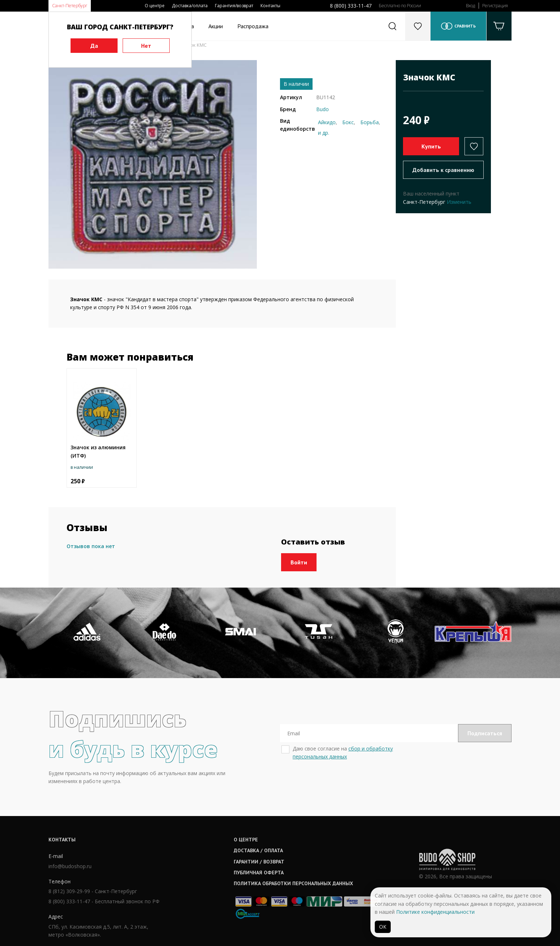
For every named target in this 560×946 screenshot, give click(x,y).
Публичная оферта (259, 873)
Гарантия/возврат (234, 6)
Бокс (348, 122)
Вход (470, 6)
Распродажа (253, 26)
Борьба (370, 122)
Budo (323, 109)
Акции (216, 26)
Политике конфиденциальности (435, 912)
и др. (324, 133)
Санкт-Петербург (70, 6)
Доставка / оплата (258, 850)
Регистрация (495, 6)
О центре (155, 6)
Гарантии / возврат (259, 862)
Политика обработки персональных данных (293, 883)
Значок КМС (193, 45)
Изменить (459, 202)
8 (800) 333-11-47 (351, 6)
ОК (383, 927)
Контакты (270, 6)
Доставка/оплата (190, 6)
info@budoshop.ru (70, 866)
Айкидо (327, 122)
